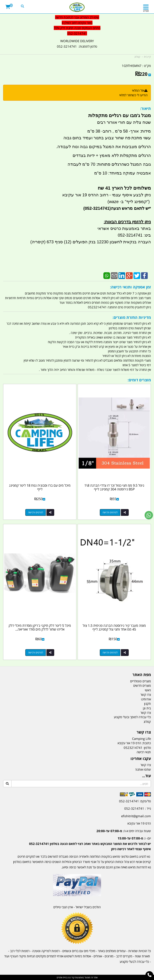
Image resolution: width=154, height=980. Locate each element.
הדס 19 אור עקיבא (139, 823)
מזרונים (109, 956)
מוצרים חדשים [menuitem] (142, 685)
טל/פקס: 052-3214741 (135, 801)
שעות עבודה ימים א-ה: (124, 831)
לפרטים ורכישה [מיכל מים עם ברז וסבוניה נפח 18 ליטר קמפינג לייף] (36, 512)
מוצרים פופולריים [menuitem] (141, 681)
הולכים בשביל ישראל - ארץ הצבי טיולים (77, 907)
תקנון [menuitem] (148, 704)
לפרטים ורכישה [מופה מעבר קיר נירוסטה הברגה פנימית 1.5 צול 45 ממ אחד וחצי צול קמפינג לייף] (110, 652)
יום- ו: (90, 844)
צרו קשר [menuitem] (146, 695)
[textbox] (77, 25)
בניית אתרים (62, 977)
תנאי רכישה (144, 752)
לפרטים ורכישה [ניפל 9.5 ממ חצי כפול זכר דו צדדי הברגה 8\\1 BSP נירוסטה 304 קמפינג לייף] (110, 512)
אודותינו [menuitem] (146, 699)
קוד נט (71, 977)
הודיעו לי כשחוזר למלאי (133, 95)
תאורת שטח (142, 956)
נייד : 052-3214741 (138, 808)
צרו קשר (146, 765)
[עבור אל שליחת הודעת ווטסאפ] (149, 515)
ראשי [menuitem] (148, 690)
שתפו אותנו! (143, 769)
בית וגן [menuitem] (147, 708)
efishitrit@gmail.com (136, 816)
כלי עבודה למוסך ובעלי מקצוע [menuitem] (132, 717)
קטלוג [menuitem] (147, 722)
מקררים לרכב (124, 956)
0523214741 (133, 748)
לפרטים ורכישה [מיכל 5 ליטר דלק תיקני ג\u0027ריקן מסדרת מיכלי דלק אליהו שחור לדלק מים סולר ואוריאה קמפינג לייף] (36, 652)
